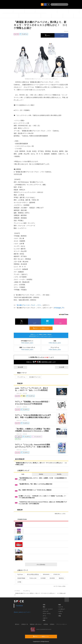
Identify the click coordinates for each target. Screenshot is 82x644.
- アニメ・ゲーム (46, 614)
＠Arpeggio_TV (59, 308)
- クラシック (45, 611)
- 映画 (44, 620)
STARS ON (56, 574)
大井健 (19, 582)
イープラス (17, 591)
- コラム (60, 614)
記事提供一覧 (25, 624)
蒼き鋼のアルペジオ (34, 377)
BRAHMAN (45, 574)
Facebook (19, 606)
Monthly (59, 474)
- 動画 (59, 605)
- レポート (60, 611)
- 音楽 (44, 605)
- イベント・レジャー (48, 609)
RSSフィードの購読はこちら (42, 328)
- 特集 (59, 616)
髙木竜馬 (51, 578)
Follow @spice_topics (27, 343)
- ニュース (60, 607)
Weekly (41, 474)
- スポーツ (45, 618)
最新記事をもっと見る (61, 514)
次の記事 (63, 367)
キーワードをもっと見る (60, 586)
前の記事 (19, 367)
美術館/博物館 (21, 578)
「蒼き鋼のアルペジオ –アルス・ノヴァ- (28, 305)
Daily (23, 474)
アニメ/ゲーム (21, 377)
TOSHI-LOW (32, 578)
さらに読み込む (46, 564)
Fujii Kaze (19, 574)
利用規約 (52, 624)
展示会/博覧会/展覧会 (32, 574)
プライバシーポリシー (62, 624)
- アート (44, 616)
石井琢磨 (42, 578)
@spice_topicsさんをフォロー (22, 612)
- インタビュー (61, 609)
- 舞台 (44, 607)
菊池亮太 (61, 578)
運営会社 (17, 624)
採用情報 (46, 624)
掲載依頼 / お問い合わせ (36, 624)
